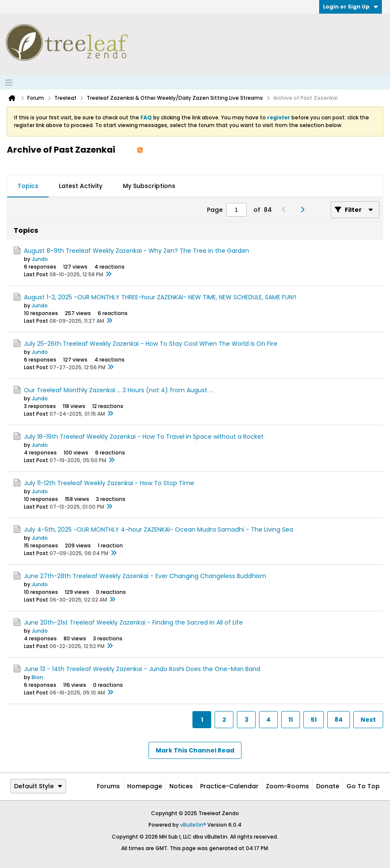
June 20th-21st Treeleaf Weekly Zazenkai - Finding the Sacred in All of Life (133, 622)
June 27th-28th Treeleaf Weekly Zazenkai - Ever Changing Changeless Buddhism (145, 576)
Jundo (40, 259)
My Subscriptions (149, 186)
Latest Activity (81, 186)
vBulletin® (193, 825)
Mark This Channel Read (195, 750)
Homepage (145, 786)
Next (368, 720)
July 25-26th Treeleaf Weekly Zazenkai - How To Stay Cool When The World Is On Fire (151, 344)
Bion (37, 677)
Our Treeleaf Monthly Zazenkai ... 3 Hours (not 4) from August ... (118, 390)
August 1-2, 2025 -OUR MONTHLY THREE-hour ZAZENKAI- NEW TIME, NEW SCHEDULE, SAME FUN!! (160, 297)
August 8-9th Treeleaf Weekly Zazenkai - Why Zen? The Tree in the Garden (137, 251)
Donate (328, 786)
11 (291, 720)
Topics (28, 186)
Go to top (363, 786)
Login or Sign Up (351, 7)
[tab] (28, 186)
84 (339, 720)
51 (314, 720)
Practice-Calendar (229, 786)
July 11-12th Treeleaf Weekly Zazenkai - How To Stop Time (109, 483)
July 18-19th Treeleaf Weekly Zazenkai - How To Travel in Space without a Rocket (144, 437)
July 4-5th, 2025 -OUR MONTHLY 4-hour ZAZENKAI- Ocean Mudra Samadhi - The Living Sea (159, 529)
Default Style (38, 786)
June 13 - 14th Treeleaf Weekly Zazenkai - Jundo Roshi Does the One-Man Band (142, 669)
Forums (108, 786)
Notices (181, 786)
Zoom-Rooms (287, 786)
